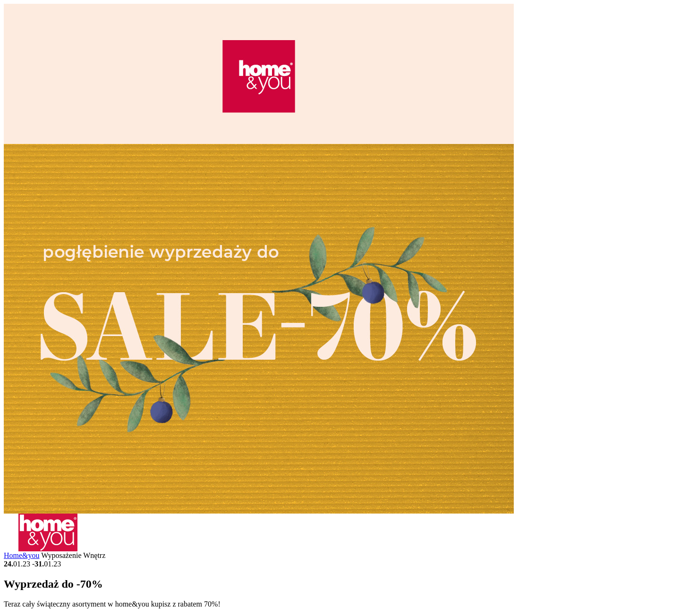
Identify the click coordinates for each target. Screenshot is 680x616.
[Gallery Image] (259, 511)
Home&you (22, 555)
